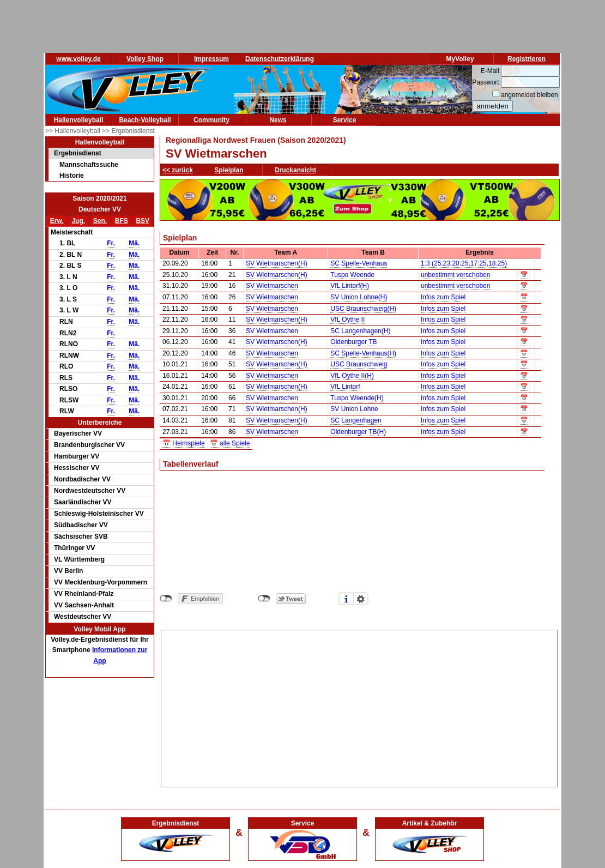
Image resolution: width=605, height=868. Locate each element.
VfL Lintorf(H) (350, 286)
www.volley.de (78, 59)
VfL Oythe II (347, 320)
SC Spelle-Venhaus (359, 263)
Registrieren (527, 59)
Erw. (57, 221)
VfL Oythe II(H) (352, 376)
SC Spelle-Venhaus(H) (363, 353)
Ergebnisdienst (78, 153)
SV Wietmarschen (272, 286)
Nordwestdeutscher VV (90, 491)
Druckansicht (295, 170)
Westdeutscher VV (83, 617)
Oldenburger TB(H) (358, 432)
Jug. (78, 221)
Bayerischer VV (78, 433)
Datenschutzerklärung (280, 59)
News (278, 120)
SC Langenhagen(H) (360, 331)
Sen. (100, 221)
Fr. (111, 243)
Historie (72, 176)
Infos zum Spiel (443, 297)
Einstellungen (361, 599)
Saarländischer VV (83, 502)
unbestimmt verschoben (455, 275)
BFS (122, 221)
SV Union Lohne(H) (359, 297)
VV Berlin (68, 571)
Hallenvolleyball (79, 120)
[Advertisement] (359, 707)
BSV (143, 221)
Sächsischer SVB (81, 537)
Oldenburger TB (353, 342)
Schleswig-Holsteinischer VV (99, 514)
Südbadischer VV (81, 525)
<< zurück (178, 170)
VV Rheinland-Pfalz (84, 594)
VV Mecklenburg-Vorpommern (101, 582)
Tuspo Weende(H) (357, 398)
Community (211, 120)
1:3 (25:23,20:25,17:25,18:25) (464, 263)
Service (345, 120)
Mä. (134, 243)
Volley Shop (145, 59)
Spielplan (229, 170)
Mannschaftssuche (89, 165)
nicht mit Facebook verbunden (166, 599)
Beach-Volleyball (145, 120)
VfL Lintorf (345, 387)
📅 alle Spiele (230, 443)
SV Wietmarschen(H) (277, 263)
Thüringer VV (74, 548)
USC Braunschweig (359, 364)
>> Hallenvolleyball (74, 131)
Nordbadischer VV (82, 479)
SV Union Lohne (354, 409)
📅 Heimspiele (184, 443)
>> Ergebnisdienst (128, 131)
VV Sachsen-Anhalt (84, 605)
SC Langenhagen (356, 420)
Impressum (211, 59)
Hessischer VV (77, 468)
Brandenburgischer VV (89, 445)
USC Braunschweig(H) (363, 309)
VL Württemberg (79, 559)
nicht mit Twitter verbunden (264, 599)
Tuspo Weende (352, 275)
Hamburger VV (77, 456)
